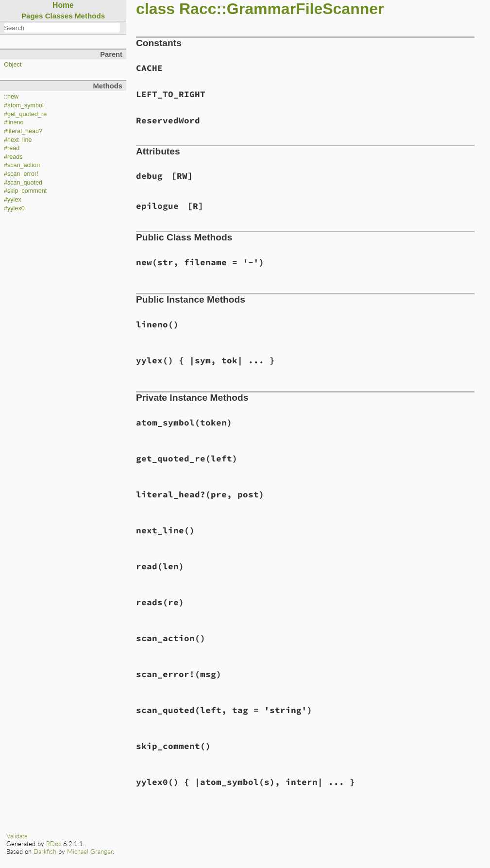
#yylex (13, 200)
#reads (13, 157)
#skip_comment (25, 191)
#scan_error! (21, 174)
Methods (90, 16)
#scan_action (22, 165)
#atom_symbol (24, 105)
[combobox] (62, 28)
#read (12, 148)
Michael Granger (90, 851)
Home (63, 5)
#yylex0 (14, 208)
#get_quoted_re (25, 114)
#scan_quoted (23, 183)
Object (13, 65)
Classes (59, 16)
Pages (32, 16)
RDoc (54, 844)
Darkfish (45, 851)
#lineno (14, 122)
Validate (17, 836)
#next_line (18, 140)
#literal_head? (23, 131)
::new (11, 97)
